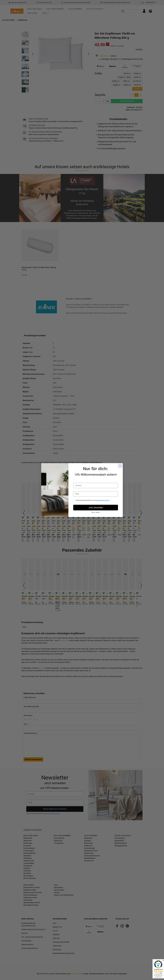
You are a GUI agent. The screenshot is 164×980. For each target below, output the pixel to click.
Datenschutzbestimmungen (103, 500)
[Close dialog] (120, 466)
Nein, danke (96, 512)
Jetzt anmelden (96, 508)
